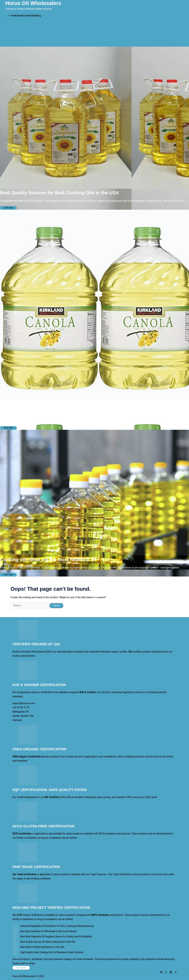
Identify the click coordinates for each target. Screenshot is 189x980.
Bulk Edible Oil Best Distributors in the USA (42, 947)
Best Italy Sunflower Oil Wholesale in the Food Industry (48, 931)
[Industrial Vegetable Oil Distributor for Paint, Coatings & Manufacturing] (15, 926)
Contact (27, 16)
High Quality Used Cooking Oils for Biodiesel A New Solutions (52, 952)
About (20, 16)
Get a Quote (21, 968)
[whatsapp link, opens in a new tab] (175, 972)
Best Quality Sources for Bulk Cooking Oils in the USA (48, 942)
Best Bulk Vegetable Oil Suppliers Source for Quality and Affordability (56, 936)
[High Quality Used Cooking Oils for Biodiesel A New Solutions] (15, 953)
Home (14, 16)
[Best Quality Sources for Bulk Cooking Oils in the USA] (15, 942)
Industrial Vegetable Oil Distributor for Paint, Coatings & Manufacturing (57, 926)
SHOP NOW (8, 208)
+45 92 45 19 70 (21, 707)
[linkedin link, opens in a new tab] (171, 972)
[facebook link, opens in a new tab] (161, 972)
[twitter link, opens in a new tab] (166, 972)
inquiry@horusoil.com (24, 703)
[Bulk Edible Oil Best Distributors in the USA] (15, 948)
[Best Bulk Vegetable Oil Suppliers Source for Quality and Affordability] (15, 937)
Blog (39, 16)
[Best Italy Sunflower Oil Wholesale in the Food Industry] (15, 932)
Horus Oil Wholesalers (33, 3)
